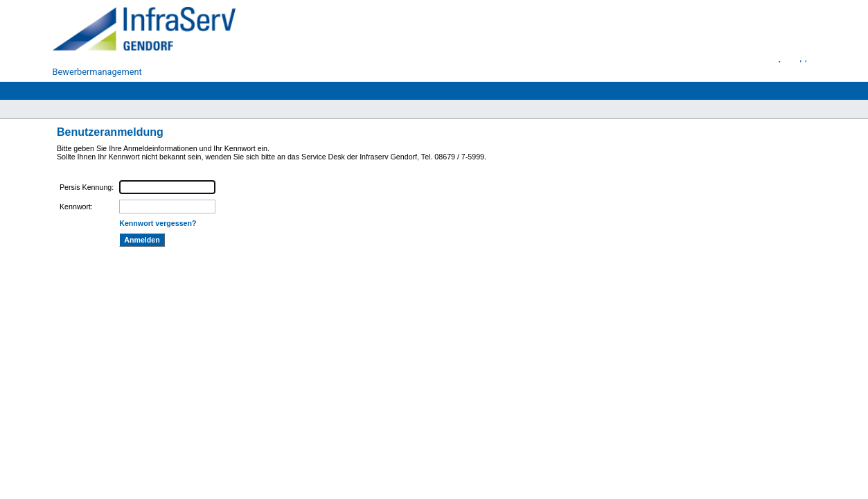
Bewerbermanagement (97, 72)
